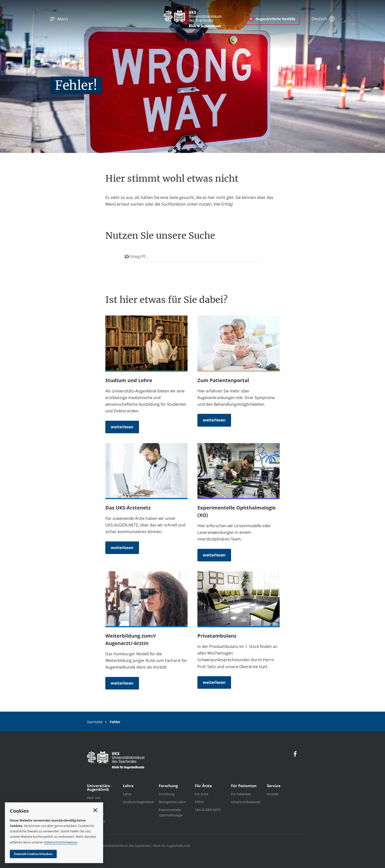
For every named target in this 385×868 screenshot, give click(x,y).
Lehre (127, 794)
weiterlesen (122, 427)
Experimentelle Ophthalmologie (171, 812)
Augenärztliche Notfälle (272, 19)
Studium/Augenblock (138, 802)
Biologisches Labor (172, 802)
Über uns (94, 798)
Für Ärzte (202, 794)
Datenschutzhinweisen (61, 842)
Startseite (95, 722)
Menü (59, 19)
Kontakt (273, 794)
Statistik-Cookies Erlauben (33, 854)
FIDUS (199, 802)
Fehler (115, 722)
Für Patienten (241, 794)
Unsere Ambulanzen (246, 802)
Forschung (167, 794)
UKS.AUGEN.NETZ (208, 810)
